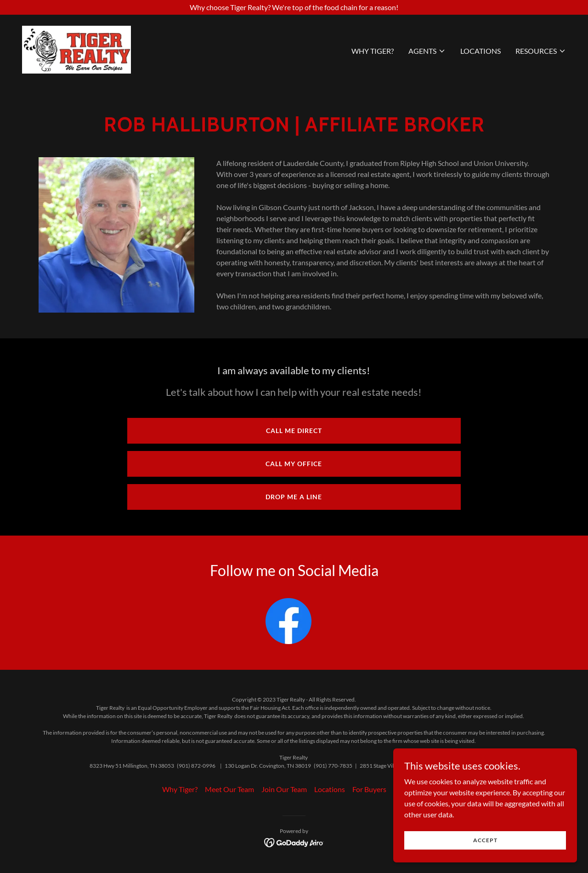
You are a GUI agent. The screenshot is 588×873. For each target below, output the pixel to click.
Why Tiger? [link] (373, 51)
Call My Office (294, 464)
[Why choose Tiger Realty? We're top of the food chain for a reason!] (294, 7)
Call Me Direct (294, 431)
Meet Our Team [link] (229, 789)
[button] (427, 51)
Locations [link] (481, 51)
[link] (76, 48)
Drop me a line (294, 497)
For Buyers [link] (369, 789)
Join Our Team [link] (284, 789)
